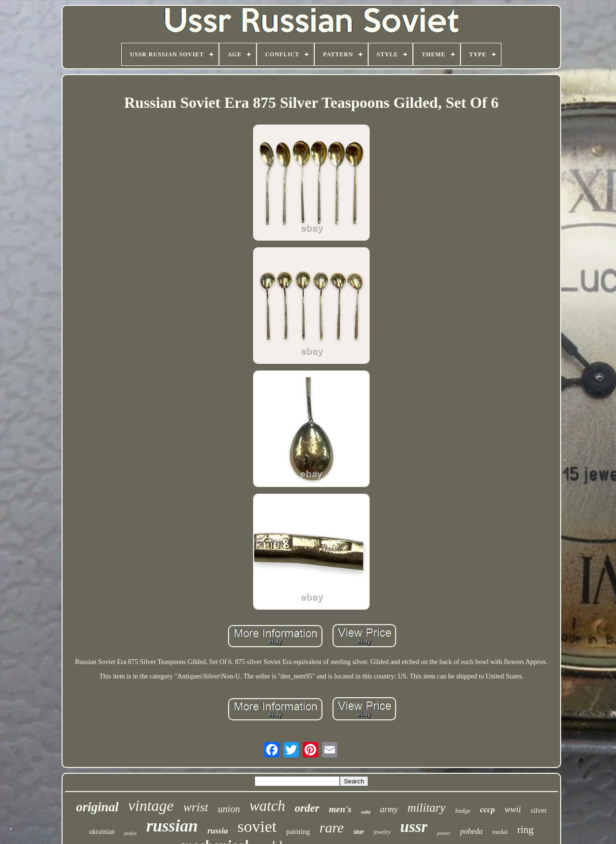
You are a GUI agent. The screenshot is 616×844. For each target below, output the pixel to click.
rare (332, 827)
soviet (257, 826)
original (97, 807)
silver (539, 810)
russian (172, 826)
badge (463, 811)
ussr (414, 827)
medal (500, 832)
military (426, 808)
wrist (196, 807)
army (389, 809)
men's (340, 809)
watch (267, 806)
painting (298, 831)
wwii (513, 809)
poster (444, 833)
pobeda (471, 831)
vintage (151, 806)
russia (218, 831)
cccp (487, 810)
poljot (130, 833)
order (307, 808)
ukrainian (102, 832)
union (229, 809)
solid (366, 812)
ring (526, 830)
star (359, 832)
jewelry (382, 832)
